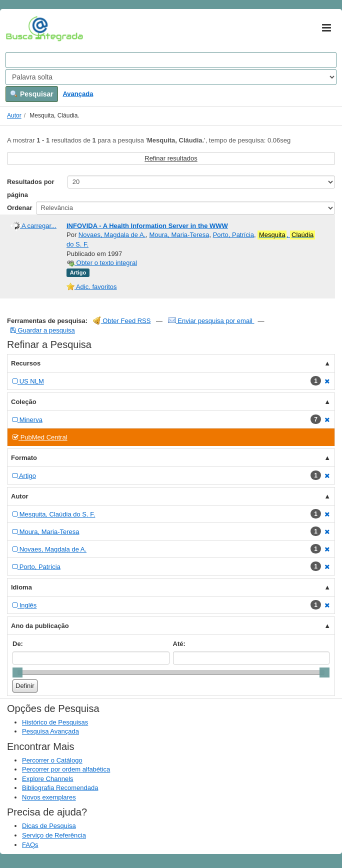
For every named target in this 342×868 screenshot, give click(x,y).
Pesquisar (32, 94)
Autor (14, 115)
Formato (24, 458)
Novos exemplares (49, 797)
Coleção (24, 402)
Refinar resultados (171, 158)
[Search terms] (171, 60)
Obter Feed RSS (122, 321)
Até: (179, 644)
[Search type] (171, 77)
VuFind (21, 28)
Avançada (78, 94)
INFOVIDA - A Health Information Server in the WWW (147, 226)
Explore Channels (48, 779)
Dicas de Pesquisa (49, 826)
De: (18, 644)
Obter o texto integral (102, 263)
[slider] (17, 672)
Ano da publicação (40, 626)
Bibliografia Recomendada (60, 788)
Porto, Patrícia (233, 235)
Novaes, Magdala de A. (112, 235)
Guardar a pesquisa (43, 330)
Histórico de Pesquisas (55, 722)
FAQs (30, 845)
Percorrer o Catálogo (52, 760)
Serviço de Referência (54, 835)
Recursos (26, 363)
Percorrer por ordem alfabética (66, 769)
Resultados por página (31, 188)
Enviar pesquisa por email (211, 321)
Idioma (21, 587)
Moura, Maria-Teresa (179, 235)
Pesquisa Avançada (50, 731)
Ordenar (20, 208)
